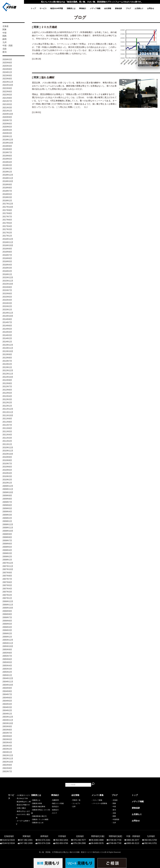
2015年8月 (7, 287)
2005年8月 (7, 653)
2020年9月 (7, 117)
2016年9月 (7, 249)
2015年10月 (8, 284)
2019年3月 (7, 165)
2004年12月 (8, 678)
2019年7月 (7, 152)
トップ (33, 8)
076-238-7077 (80, 839)
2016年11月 (8, 242)
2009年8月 (7, 499)
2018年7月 (7, 191)
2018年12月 (8, 175)
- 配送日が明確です (15, 810)
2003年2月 (7, 749)
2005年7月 (7, 656)
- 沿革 (73, 807)
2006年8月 (7, 614)
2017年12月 (8, 204)
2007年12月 (8, 563)
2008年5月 (7, 547)
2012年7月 (7, 387)
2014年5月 (7, 329)
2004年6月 (7, 698)
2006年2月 (7, 633)
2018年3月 (7, 197)
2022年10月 (8, 85)
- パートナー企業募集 (99, 803)
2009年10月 (8, 492)
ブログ (128, 8)
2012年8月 (7, 383)
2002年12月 (8, 755)
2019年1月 (7, 172)
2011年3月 (7, 438)
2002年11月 (8, 759)
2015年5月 (7, 297)
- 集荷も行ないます (15, 816)
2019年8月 (7, 149)
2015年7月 (7, 290)
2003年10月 (8, 723)
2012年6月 (7, 390)
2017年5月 (7, 223)
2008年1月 (7, 560)
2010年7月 (7, 464)
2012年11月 (8, 374)
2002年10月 (8, 762)
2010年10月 (8, 454)
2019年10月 (8, 143)
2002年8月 (7, 768)
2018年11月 (8, 178)
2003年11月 (8, 720)
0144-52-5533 (9, 839)
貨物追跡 (118, 8)
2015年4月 (7, 300)
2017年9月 (7, 210)
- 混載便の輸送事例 (38, 807)
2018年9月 (7, 185)
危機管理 (55, 800)
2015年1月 (7, 310)
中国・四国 (7, 46)
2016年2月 (7, 271)
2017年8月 (7, 213)
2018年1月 (7, 201)
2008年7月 (7, 541)
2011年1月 (7, 444)
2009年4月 (7, 512)
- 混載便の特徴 (36, 803)
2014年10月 (8, 316)
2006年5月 (7, 624)
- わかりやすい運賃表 (16, 819)
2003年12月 (8, 717)
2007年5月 (7, 585)
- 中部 (114, 807)
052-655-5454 (62, 839)
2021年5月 (7, 104)
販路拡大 (55, 810)
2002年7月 (7, 771)
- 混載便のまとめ (37, 823)
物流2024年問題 (57, 8)
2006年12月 (8, 601)
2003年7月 (7, 733)
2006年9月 (7, 611)
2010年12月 (8, 448)
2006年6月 (7, 621)
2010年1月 (7, 483)
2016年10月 (8, 245)
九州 (4, 42)
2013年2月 (7, 364)
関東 (4, 30)
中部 (4, 33)
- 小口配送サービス (15, 800)
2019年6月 (7, 156)
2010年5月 (7, 470)
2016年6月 (7, 258)
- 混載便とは (36, 800)
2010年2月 (7, 480)
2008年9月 (7, 534)
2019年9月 (7, 146)
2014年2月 (7, 338)
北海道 (5, 26)
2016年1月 (7, 274)
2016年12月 (8, 239)
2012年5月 (7, 393)
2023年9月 (7, 75)
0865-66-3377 (133, 839)
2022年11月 (8, 82)
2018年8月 (7, 188)
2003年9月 (7, 726)
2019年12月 (8, 140)
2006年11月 (8, 605)
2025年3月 (7, 66)
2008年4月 (7, 550)
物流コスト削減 (58, 803)
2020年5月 (7, 127)
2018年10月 (8, 181)
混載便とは (71, 8)
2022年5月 (7, 95)
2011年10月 (8, 415)
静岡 (4, 39)
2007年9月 (7, 573)
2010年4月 (7, 473)
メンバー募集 (98, 795)
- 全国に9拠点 (13, 813)
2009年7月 (7, 502)
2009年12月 (8, 486)
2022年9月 (7, 88)
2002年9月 (7, 765)
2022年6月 (7, 92)
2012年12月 (8, 370)
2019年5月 (7, 159)
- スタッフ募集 (97, 800)
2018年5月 (7, 194)
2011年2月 (7, 441)
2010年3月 (7, 476)
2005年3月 (7, 669)
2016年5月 (7, 261)
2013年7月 (7, 361)
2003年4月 (7, 743)
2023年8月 (7, 79)
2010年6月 (7, 467)
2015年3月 (7, 303)
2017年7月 (7, 217)
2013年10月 (8, 351)
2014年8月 (7, 319)
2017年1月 (7, 236)
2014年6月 (7, 326)
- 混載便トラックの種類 (40, 819)
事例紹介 (83, 8)
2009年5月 (7, 508)
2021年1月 (7, 111)
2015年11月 (8, 281)
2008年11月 (8, 528)
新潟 (4, 52)
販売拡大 (55, 807)
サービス (43, 8)
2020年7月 (7, 120)
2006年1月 (7, 637)
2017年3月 (7, 229)
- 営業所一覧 (76, 800)
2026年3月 (7, 59)
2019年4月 (7, 162)
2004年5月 (7, 701)
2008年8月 (7, 537)
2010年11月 (8, 451)
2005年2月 (7, 672)
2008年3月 (7, 553)
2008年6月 (7, 544)
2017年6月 (7, 220)
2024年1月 (7, 72)
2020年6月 (7, 124)
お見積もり (139, 8)
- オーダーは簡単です (16, 823)
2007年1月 (7, 598)
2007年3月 (7, 592)
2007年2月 (7, 595)
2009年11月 (8, 489)
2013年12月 (8, 345)
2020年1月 (7, 136)
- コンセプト (76, 803)
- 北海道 (115, 800)
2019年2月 (7, 168)
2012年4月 (7, 396)
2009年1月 (7, 521)
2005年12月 (8, 640)
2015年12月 (8, 277)
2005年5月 (7, 662)
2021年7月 (7, 101)
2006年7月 (7, 617)
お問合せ (151, 8)
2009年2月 (7, 518)
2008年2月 (7, 557)
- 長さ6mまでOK (14, 803)
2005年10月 (8, 646)
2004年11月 (8, 682)
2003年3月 (7, 746)
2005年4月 (7, 666)
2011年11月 (8, 412)
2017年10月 (8, 207)
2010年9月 (7, 457)
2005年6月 (7, 659)
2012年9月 (7, 380)
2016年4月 (7, 265)
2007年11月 (8, 566)
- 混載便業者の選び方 (39, 816)
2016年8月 (7, 252)
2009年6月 (7, 505)
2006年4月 (7, 627)
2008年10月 (8, 531)
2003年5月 (7, 739)
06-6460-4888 (97, 839)
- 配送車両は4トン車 (16, 807)
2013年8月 (7, 358)
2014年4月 (7, 332)
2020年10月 (8, 114)
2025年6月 (7, 63)
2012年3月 (7, 399)
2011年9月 (7, 419)
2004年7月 (7, 694)
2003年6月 (7, 736)
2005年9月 (7, 650)
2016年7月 (7, 255)
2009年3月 (7, 515)
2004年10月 (8, 685)
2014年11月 (8, 313)
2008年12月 (8, 524)
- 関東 (114, 803)
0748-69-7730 (115, 839)
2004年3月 (7, 707)
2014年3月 (7, 335)
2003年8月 (7, 730)
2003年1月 (7, 752)
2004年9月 (7, 688)
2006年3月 (7, 630)
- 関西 (114, 816)
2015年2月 (7, 306)
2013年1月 (7, 367)
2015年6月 (7, 294)
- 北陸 (114, 813)
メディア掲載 (95, 8)
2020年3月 (7, 133)
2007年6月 (7, 582)
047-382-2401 (26, 839)
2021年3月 (7, 108)
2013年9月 (7, 354)
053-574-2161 (44, 839)
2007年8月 (7, 576)
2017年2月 (7, 233)
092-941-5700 (151, 839)
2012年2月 (7, 403)
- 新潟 (114, 810)
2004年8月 (7, 691)
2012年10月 (8, 377)
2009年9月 (7, 496)
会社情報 (108, 8)
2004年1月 (7, 714)
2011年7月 (7, 425)
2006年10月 (8, 608)
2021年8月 (7, 98)
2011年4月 (7, 435)
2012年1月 (7, 406)
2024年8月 (7, 69)
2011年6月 (7, 428)
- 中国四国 (115, 819)
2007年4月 (7, 589)
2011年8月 (7, 422)
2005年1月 (7, 675)
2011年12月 (8, 409)
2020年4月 (7, 130)
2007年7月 (7, 579)
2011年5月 (7, 431)
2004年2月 (7, 710)
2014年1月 (7, 342)
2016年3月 (7, 268)
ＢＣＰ (55, 813)
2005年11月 (8, 643)
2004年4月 (7, 704)
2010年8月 (7, 460)
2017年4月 (7, 226)
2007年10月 (8, 569)
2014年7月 (7, 322)
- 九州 (114, 823)
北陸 (4, 49)
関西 (4, 36)
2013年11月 (8, 348)
